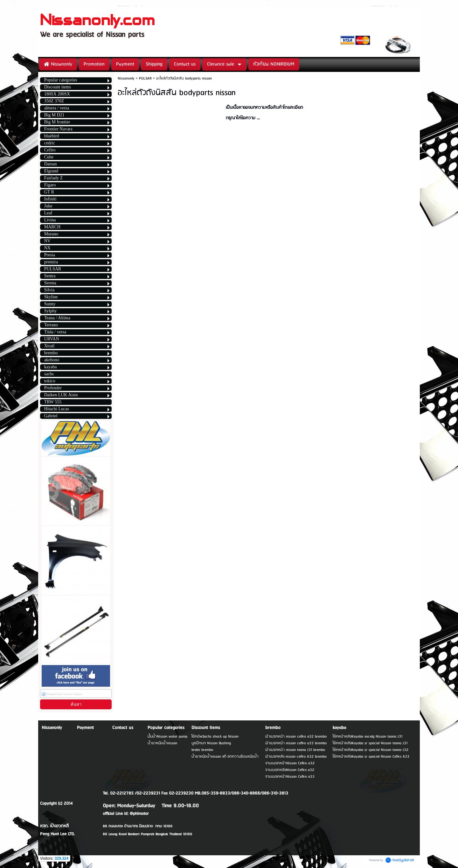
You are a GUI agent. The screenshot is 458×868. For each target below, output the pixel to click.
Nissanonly (126, 78)
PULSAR (145, 78)
